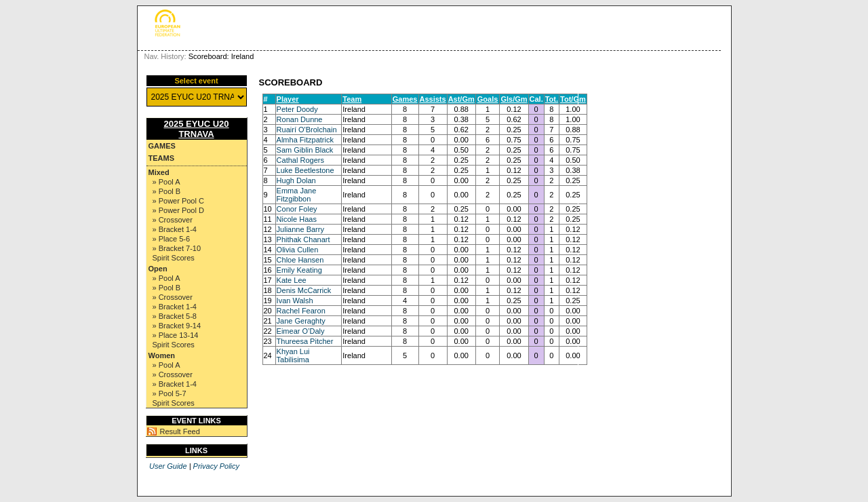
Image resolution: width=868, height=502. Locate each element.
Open (158, 269)
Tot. (552, 99)
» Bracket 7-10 (177, 248)
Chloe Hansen (300, 260)
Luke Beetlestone (305, 170)
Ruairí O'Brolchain (307, 130)
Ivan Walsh (295, 301)
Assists (433, 99)
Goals (488, 99)
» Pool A (166, 182)
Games (162, 146)
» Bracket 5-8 (175, 316)
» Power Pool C (178, 201)
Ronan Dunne (300, 119)
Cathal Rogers (300, 160)
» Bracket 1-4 (175, 229)
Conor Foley (297, 209)
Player (288, 99)
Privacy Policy (216, 466)
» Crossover (173, 220)
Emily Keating (299, 270)
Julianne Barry (300, 229)
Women (162, 355)
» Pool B (167, 191)
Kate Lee (292, 280)
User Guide (168, 466)
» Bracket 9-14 (177, 326)
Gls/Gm (514, 99)
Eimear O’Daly (301, 331)
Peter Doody (297, 109)
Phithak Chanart (303, 239)
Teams (162, 158)
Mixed (159, 172)
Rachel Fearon (301, 311)
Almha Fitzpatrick (305, 140)
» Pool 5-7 (170, 393)
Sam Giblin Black (305, 150)
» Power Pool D (178, 210)
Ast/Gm (461, 99)
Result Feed (180, 431)
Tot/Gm (573, 99)
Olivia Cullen (298, 250)
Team (352, 99)
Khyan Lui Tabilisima (293, 355)
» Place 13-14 (176, 335)
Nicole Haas (297, 219)
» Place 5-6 (172, 239)
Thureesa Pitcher (305, 341)
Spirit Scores (174, 258)
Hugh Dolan (296, 180)
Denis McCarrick (304, 290)
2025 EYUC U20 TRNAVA (196, 129)
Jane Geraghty (301, 321)
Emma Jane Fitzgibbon (297, 195)
